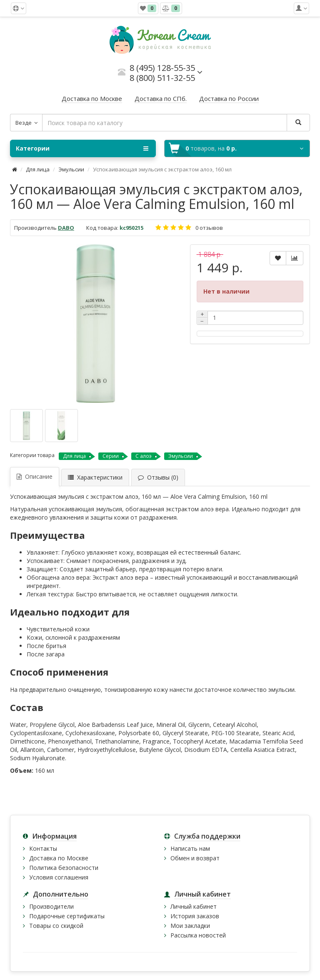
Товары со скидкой (56, 926)
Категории (82, 148)
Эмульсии (72, 169)
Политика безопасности (64, 868)
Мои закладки (190, 926)
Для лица (38, 169)
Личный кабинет (194, 906)
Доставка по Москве (59, 858)
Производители (51, 906)
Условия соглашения (59, 877)
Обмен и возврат (195, 858)
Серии (111, 456)
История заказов (195, 916)
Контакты (43, 848)
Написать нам (190, 848)
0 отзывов (209, 228)
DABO (66, 228)
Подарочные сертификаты (67, 916)
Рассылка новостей (198, 935)
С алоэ (144, 456)
